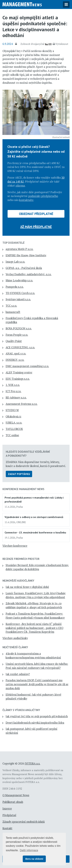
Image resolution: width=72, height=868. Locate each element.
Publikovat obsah (13, 802)
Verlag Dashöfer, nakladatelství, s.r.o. (29, 274)
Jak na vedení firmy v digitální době (27, 587)
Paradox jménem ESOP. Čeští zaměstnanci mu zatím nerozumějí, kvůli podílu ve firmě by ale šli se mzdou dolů (37, 684)
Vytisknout (60, 44)
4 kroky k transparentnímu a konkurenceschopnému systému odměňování (33, 656)
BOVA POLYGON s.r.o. (19, 328)
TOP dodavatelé (14, 243)
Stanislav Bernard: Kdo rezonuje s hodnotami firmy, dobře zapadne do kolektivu (37, 567)
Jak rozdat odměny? (18, 674)
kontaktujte (26, 200)
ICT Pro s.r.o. (13, 391)
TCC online (12, 435)
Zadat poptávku (19, 474)
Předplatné (9, 815)
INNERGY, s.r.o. (15, 360)
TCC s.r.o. (11, 306)
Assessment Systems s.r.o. (22, 404)
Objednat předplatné (36, 214)
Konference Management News (23, 489)
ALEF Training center (19, 372)
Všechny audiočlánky (15, 638)
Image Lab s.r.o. (15, 262)
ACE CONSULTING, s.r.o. (20, 347)
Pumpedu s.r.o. (15, 287)
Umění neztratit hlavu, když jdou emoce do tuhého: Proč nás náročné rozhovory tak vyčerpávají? (37, 666)
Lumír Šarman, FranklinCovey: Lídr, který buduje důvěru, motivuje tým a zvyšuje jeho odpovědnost (36, 595)
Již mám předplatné (36, 227)
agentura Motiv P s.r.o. (19, 249)
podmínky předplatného (43, 196)
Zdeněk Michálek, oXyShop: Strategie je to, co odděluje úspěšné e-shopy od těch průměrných (34, 605)
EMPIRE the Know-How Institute (26, 255)
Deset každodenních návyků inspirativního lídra (35, 723)
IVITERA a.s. (32, 764)
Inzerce (7, 809)
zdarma (20, 186)
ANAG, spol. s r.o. (16, 354)
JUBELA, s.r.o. (14, 423)
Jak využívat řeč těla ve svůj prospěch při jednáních (37, 716)
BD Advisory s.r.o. (16, 398)
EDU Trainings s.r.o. (18, 379)
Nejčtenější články (15, 647)
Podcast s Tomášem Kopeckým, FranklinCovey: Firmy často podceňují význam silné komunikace (35, 616)
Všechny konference (15, 546)
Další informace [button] (29, 850)
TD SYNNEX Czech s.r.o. (20, 293)
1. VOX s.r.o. (13, 385)
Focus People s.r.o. (17, 335)
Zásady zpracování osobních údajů (24, 822)
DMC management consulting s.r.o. (27, 366)
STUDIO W (12, 410)
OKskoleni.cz (13, 416)
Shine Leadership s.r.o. (19, 280)
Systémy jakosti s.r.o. (18, 299)
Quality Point (14, 341)
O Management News (16, 795)
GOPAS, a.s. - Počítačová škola (24, 268)
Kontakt (7, 828)
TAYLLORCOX (14, 429)
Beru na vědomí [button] (34, 859)
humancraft (13, 312)
